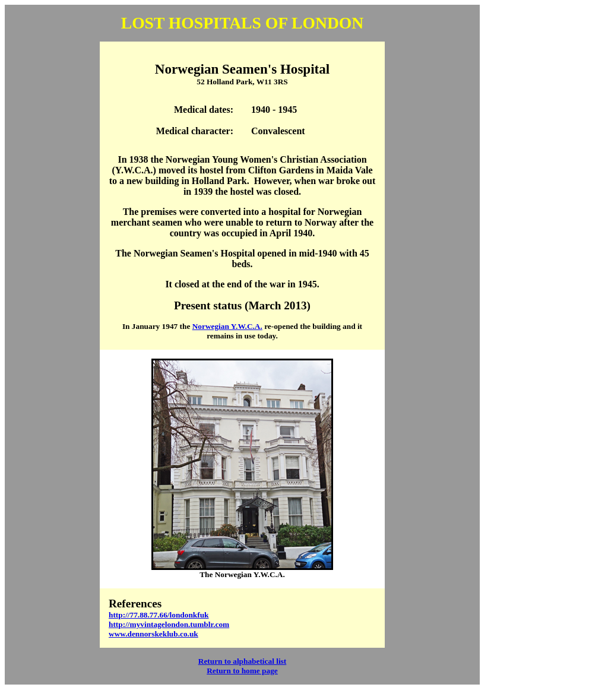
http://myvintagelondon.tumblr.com (169, 624)
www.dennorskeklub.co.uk (153, 634)
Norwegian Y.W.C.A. (227, 326)
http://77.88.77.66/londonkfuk (159, 615)
